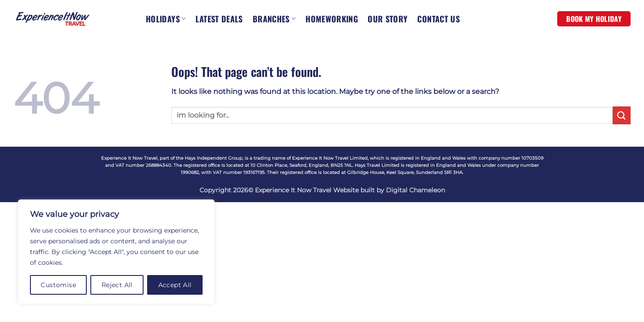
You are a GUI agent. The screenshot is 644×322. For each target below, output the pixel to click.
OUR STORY (388, 19)
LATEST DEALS (219, 19)
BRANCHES (274, 19)
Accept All (175, 285)
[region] (116, 252)
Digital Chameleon (415, 190)
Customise (58, 285)
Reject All (117, 285)
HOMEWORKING (332, 19)
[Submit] (622, 115)
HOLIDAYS (166, 19)
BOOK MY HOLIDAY (594, 19)
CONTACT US (439, 19)
